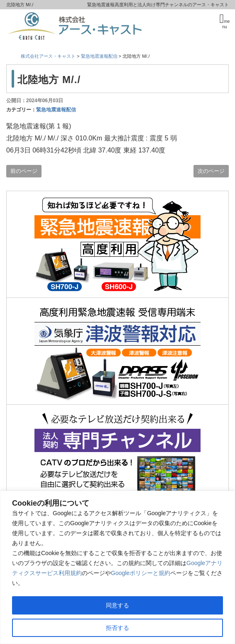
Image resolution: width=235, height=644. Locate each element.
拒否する (117, 628)
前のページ (24, 171)
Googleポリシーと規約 (141, 573)
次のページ (211, 171)
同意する (117, 605)
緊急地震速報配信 (56, 110)
